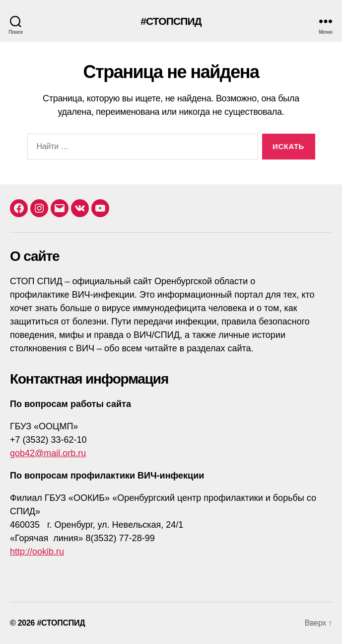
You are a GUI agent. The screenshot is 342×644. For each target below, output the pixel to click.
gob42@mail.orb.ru (48, 453)
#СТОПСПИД (171, 21)
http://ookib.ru (37, 552)
